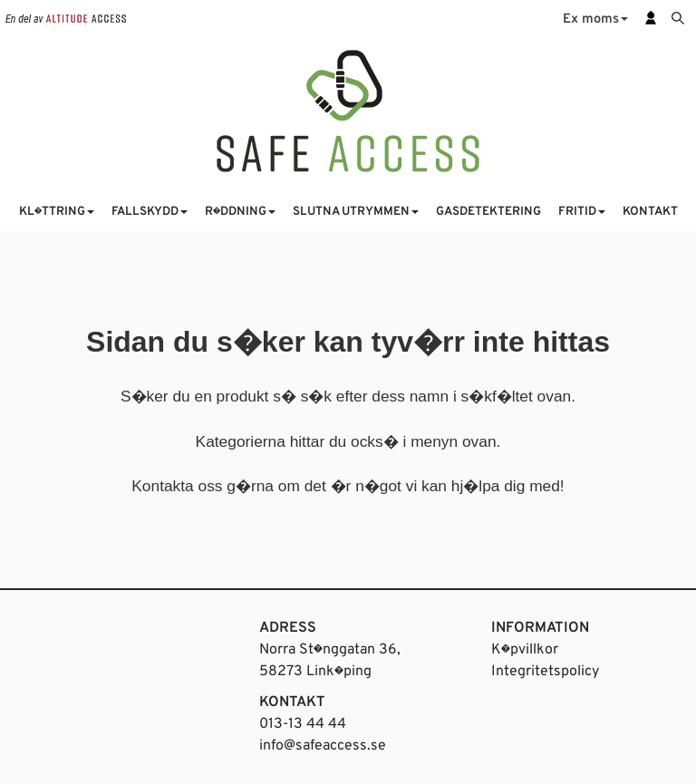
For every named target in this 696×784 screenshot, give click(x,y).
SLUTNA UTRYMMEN (356, 212)
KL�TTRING (57, 212)
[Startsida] (348, 110)
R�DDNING (240, 212)
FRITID (582, 212)
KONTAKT (650, 212)
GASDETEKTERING (488, 212)
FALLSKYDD (150, 212)
